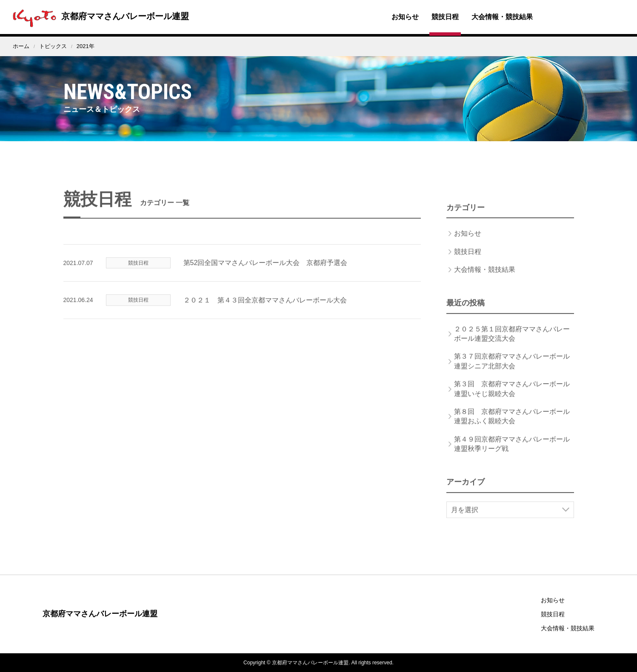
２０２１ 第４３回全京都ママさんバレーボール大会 (265, 309)
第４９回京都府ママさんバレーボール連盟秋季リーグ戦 (512, 453)
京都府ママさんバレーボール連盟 (99, 16)
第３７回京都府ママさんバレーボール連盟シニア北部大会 (512, 370)
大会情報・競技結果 (502, 17)
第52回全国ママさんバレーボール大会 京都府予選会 (266, 272)
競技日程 (445, 17)
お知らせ (405, 17)
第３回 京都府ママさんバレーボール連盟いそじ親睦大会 (512, 398)
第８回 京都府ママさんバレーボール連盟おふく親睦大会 (512, 426)
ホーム (21, 46)
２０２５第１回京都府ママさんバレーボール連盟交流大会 (512, 343)
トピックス (53, 46)
